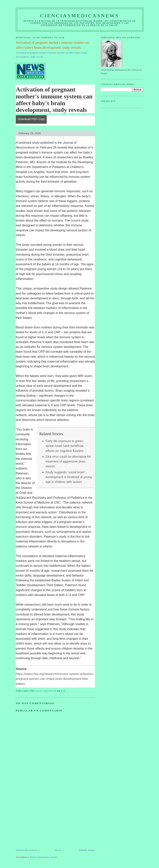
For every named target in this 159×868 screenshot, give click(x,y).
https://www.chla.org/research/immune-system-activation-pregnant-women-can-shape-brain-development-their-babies (55, 679)
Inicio (58, 850)
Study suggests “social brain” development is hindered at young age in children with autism (69, 477)
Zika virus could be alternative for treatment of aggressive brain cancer (68, 462)
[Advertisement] (45, 821)
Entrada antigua (87, 850)
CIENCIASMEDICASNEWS (80, 16)
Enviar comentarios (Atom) (44, 857)
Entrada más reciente (26, 850)
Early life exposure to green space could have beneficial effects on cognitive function (65, 446)
